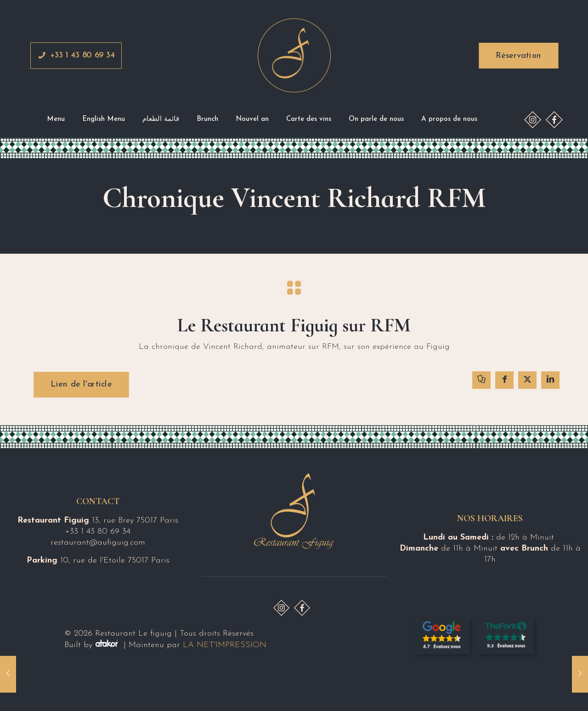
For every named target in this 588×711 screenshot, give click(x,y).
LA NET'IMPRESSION (225, 645)
